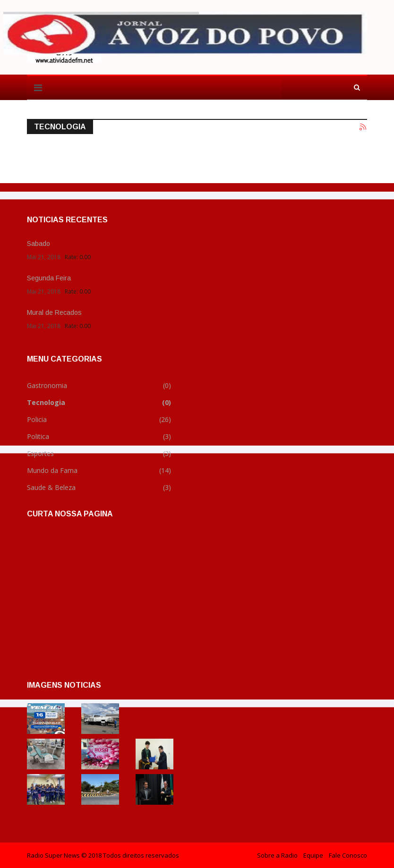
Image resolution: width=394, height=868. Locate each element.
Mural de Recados (54, 312)
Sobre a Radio (277, 855)
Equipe (313, 855)
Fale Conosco (348, 855)
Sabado (39, 244)
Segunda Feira (49, 278)
